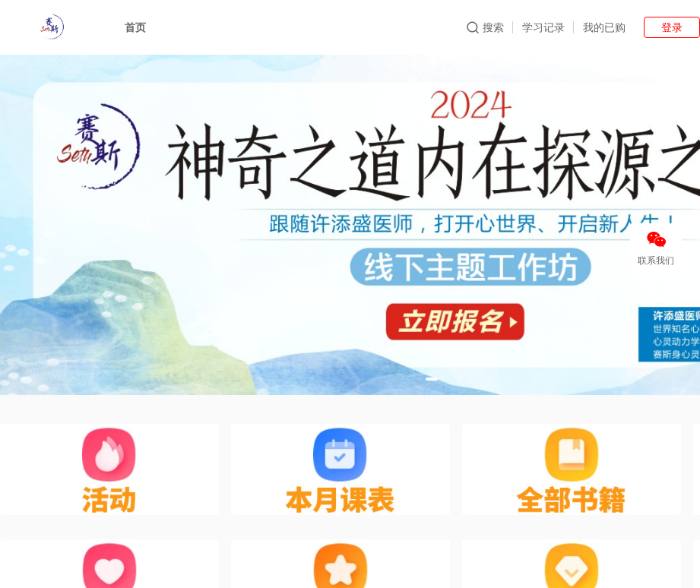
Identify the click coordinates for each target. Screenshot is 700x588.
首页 (135, 27)
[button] (432, 379)
